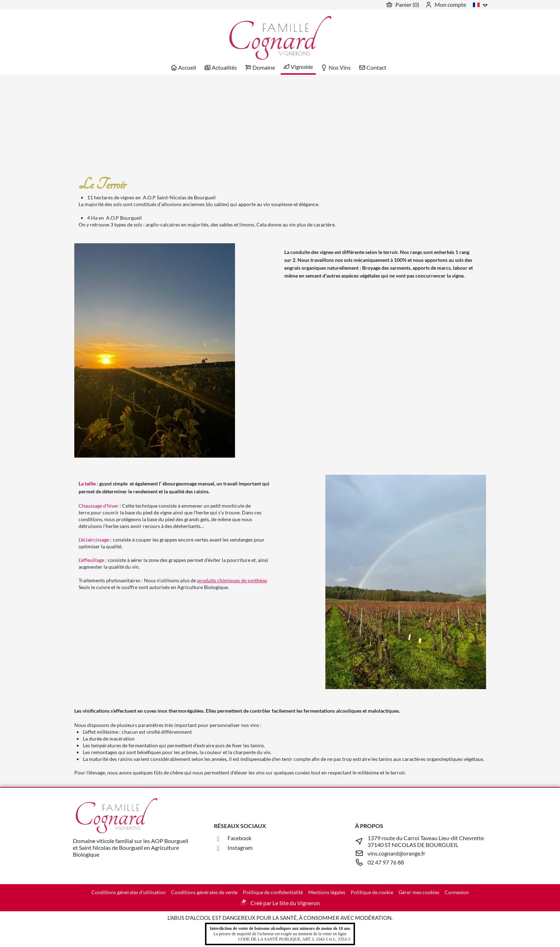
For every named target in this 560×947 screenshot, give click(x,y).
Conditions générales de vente (204, 892)
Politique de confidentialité (273, 892)
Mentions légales (327, 892)
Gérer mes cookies (419, 892)
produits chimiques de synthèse (232, 580)
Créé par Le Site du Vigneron (285, 903)
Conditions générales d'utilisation (129, 892)
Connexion (457, 892)
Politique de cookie (372, 892)
